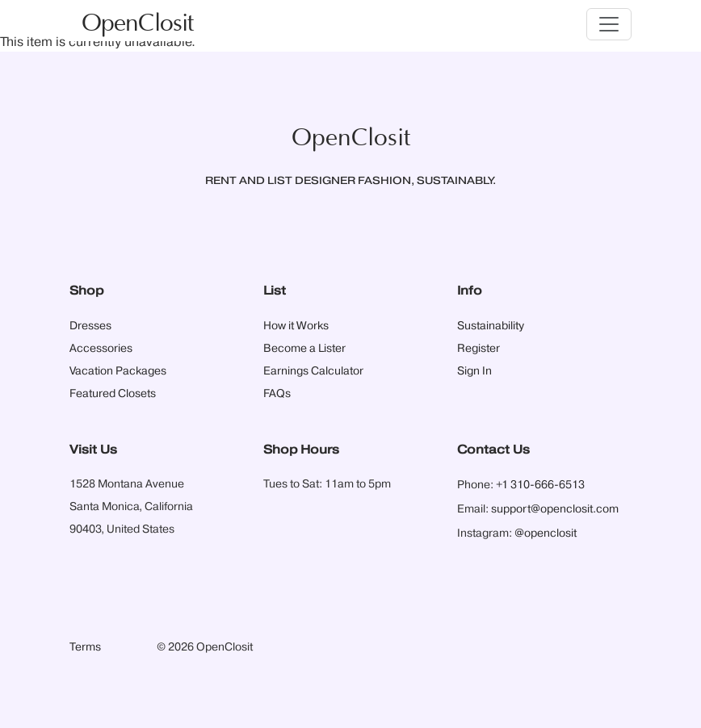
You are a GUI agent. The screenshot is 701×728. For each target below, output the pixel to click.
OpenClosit (137, 24)
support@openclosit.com (555, 509)
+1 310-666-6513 (540, 485)
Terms (85, 647)
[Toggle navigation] (609, 24)
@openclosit (546, 533)
